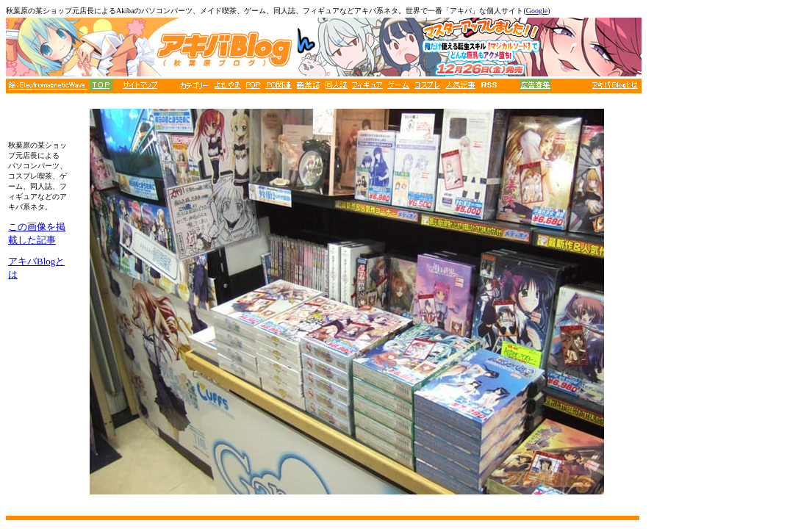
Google (537, 11)
